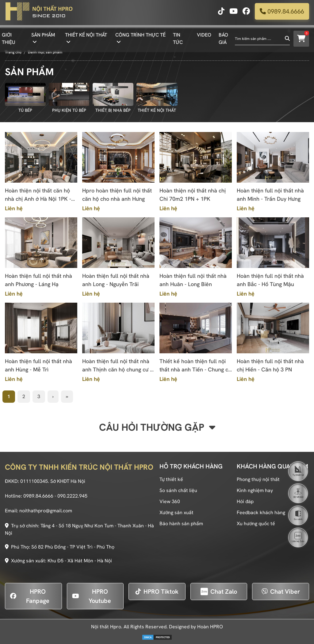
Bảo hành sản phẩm (181, 524)
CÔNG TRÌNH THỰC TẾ (140, 37)
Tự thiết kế (171, 479)
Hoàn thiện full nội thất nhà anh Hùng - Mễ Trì (38, 365)
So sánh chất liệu (178, 490)
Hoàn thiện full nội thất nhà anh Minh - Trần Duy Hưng (270, 195)
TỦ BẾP (25, 110)
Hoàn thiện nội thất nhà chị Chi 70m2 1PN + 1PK (193, 195)
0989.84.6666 (282, 14)
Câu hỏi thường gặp (157, 427)
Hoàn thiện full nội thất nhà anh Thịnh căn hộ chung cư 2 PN (118, 366)
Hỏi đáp (245, 501)
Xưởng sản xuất (176, 512)
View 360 (170, 501)
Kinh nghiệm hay (255, 490)
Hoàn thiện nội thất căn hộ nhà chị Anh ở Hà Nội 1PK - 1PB (38, 195)
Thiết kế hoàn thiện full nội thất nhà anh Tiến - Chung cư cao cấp (195, 366)
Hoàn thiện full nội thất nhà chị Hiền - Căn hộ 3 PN (270, 365)
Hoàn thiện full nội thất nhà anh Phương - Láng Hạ (38, 280)
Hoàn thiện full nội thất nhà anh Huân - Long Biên (193, 280)
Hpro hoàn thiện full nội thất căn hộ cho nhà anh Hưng (117, 195)
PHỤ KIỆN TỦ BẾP (69, 110)
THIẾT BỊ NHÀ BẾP (113, 110)
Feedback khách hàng (261, 512)
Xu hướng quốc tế (256, 524)
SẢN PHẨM (43, 37)
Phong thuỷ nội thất (258, 479)
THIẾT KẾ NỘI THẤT (86, 37)
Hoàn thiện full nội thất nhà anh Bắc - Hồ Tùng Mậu (270, 280)
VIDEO (204, 37)
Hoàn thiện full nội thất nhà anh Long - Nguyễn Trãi (116, 280)
